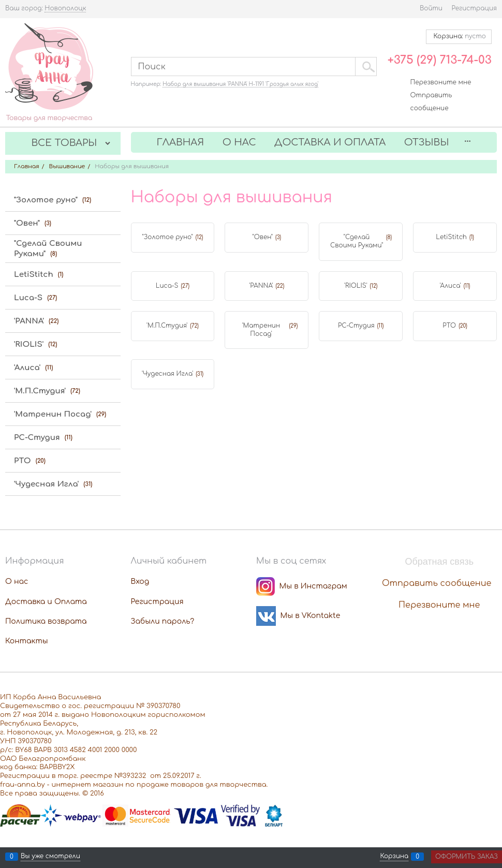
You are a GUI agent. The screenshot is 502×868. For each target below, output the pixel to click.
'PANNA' (261, 286)
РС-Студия (356, 326)
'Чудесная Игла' (167, 374)
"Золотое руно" (167, 237)
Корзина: (459, 36)
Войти (431, 8)
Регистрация (474, 8)
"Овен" (263, 237)
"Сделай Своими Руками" (357, 241)
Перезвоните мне (441, 82)
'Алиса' (451, 286)
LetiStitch (451, 237)
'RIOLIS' (356, 286)
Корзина (394, 857)
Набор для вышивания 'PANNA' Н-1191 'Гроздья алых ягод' (240, 84)
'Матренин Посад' (261, 330)
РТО (449, 326)
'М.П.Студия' (167, 326)
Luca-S (167, 286)
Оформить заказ (467, 857)
